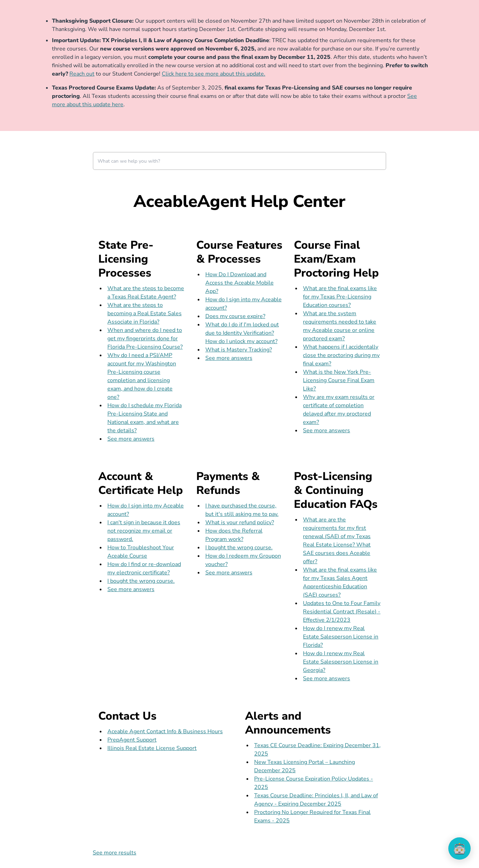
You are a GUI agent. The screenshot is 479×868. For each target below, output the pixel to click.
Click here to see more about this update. (214, 74)
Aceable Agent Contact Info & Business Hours (165, 731)
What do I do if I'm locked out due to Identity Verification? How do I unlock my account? (242, 333)
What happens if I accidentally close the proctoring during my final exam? (341, 355)
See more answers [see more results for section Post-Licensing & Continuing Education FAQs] (326, 679)
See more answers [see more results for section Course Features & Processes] (229, 358)
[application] (459, 848)
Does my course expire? (235, 316)
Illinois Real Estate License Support (152, 748)
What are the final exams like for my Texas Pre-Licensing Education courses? (340, 297)
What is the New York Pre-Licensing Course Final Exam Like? (339, 380)
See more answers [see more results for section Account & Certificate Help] (131, 589)
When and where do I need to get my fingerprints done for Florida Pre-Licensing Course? (145, 339)
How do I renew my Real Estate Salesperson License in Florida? (341, 637)
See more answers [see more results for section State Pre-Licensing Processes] (131, 439)
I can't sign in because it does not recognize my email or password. (144, 531)
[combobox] (239, 161)
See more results (115, 853)
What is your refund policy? (240, 522)
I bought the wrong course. (141, 581)
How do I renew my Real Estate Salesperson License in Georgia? (341, 662)
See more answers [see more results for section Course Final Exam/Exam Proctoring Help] (326, 431)
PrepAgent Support (132, 740)
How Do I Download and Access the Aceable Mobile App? (239, 283)
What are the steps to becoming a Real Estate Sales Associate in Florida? (145, 313)
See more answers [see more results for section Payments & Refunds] (229, 573)
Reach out (82, 74)
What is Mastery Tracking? (239, 350)
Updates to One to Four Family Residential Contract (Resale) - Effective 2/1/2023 (342, 612)
